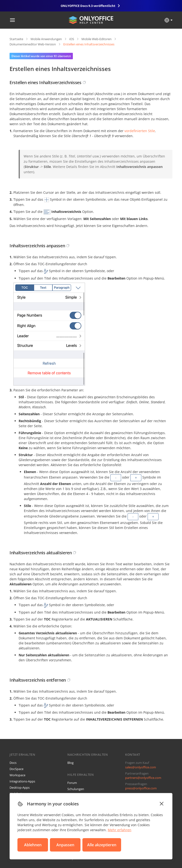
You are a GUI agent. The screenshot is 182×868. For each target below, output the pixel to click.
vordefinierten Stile (140, 131)
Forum (72, 783)
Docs (13, 763)
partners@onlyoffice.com (143, 778)
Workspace (17, 775)
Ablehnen (33, 845)
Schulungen (76, 789)
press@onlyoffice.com (141, 788)
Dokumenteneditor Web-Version (33, 44)
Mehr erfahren (120, 830)
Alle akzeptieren (102, 845)
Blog (70, 763)
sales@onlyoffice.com (141, 767)
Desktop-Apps (20, 787)
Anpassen (65, 845)
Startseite (16, 39)
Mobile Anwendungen (46, 39)
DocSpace (16, 769)
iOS (72, 39)
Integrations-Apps (22, 781)
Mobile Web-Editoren (96, 39)
